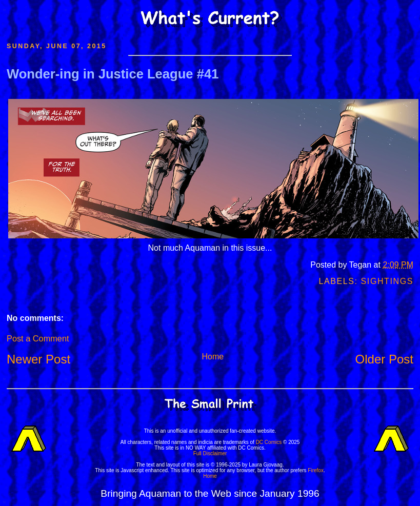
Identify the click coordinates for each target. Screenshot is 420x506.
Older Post (384, 359)
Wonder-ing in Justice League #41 (113, 74)
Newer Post (38, 359)
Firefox (316, 470)
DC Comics (269, 442)
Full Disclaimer (210, 453)
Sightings (387, 281)
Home (213, 357)
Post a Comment (38, 338)
